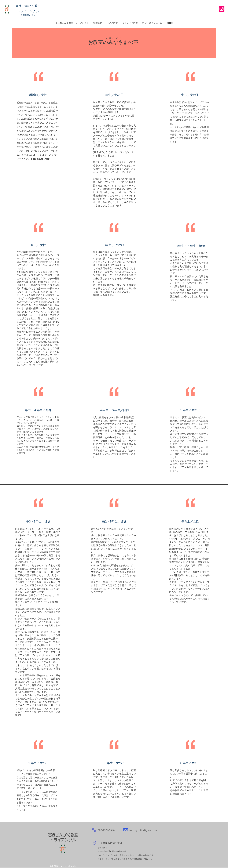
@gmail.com (151, 830)
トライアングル (28, 11)
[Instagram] (222, 9)
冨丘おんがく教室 (28, 6)
